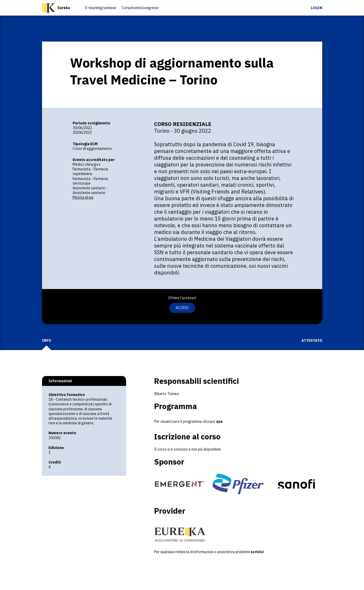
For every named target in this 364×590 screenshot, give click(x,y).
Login (317, 8)
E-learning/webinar (101, 8)
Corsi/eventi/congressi (140, 8)
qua (219, 421)
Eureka (64, 8)
